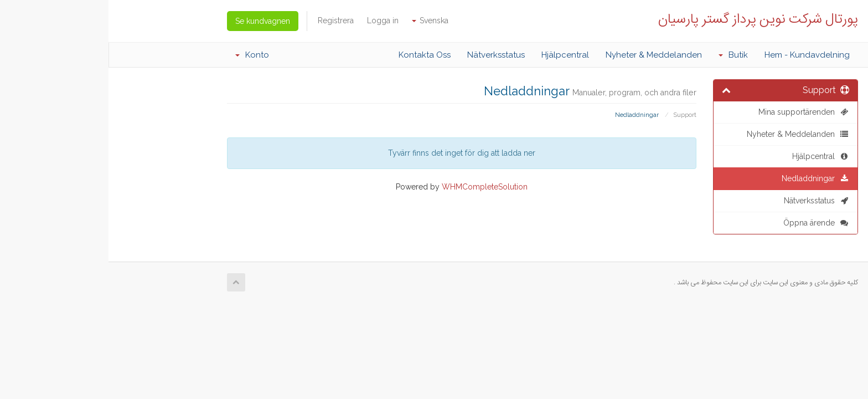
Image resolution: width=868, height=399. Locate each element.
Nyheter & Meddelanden (545, 55)
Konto (144, 55)
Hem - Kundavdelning (699, 55)
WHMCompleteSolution (376, 187)
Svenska (322, 21)
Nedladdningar (707, 178)
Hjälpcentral (457, 55)
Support (576, 115)
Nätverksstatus (387, 55)
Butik (625, 55)
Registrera (227, 21)
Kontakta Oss (316, 55)
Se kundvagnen (154, 21)
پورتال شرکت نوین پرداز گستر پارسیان (650, 18)
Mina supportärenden (695, 112)
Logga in (274, 21)
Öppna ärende (708, 223)
